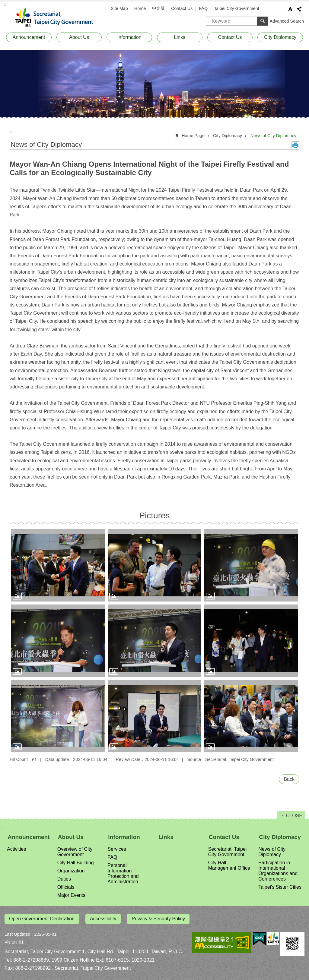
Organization (71, 871)
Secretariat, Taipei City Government (58, 17)
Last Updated (18, 932)
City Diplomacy (280, 37)
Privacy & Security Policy (158, 919)
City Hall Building (76, 863)
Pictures (154, 515)
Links (180, 37)
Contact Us (182, 8)
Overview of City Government (75, 852)
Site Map (119, 8)
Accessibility (103, 919)
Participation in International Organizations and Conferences (278, 871)
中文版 (158, 8)
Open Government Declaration (42, 919)
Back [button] (289, 779)
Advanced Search (287, 21)
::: (6, 4)
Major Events (71, 895)
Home (140, 8)
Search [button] (263, 21)
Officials (66, 887)
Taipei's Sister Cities (280, 887)
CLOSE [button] (294, 816)
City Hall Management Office (229, 865)
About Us (79, 37)
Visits (10, 940)
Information (129, 37)
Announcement (29, 37)
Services (117, 849)
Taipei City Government (237, 8)
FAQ (203, 8)
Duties (64, 879)
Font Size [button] (290, 9)
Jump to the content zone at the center (3, 3)
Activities (16, 849)
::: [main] (12, 131)
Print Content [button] (295, 145)
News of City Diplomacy (273, 136)
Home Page (193, 136)
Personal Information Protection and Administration (123, 873)
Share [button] (299, 9)
